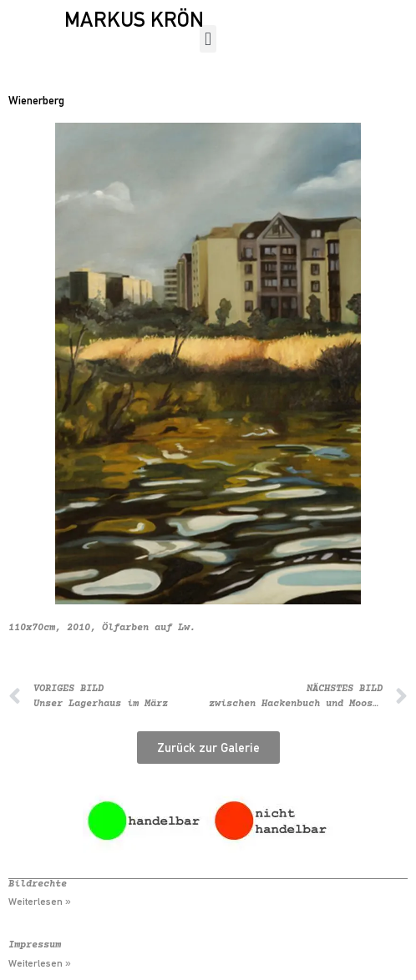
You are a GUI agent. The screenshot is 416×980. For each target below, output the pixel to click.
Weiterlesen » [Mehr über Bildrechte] (40, 902)
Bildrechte (38, 884)
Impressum (35, 945)
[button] (208, 39)
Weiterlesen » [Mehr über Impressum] (40, 963)
